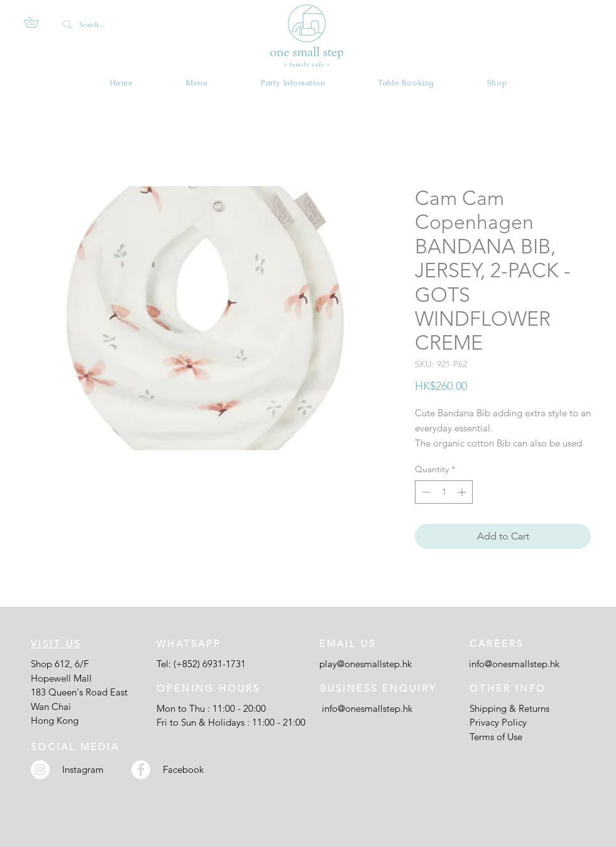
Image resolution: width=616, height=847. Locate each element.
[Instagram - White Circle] (40, 770)
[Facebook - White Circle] (141, 770)
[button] (37, 22)
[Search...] (101, 25)
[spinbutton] (444, 492)
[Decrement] (425, 492)
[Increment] (463, 492)
